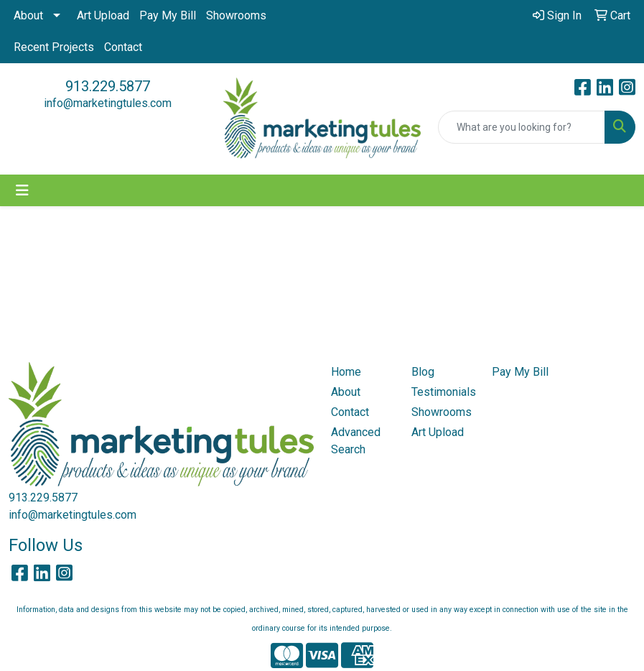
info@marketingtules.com (108, 103)
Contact (123, 47)
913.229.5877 (108, 86)
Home (346, 372)
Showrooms (236, 15)
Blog (423, 372)
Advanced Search (356, 441)
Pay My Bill (168, 15)
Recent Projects (54, 47)
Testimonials (443, 392)
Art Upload (103, 15)
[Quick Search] (522, 127)
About (28, 15)
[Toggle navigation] (22, 190)
